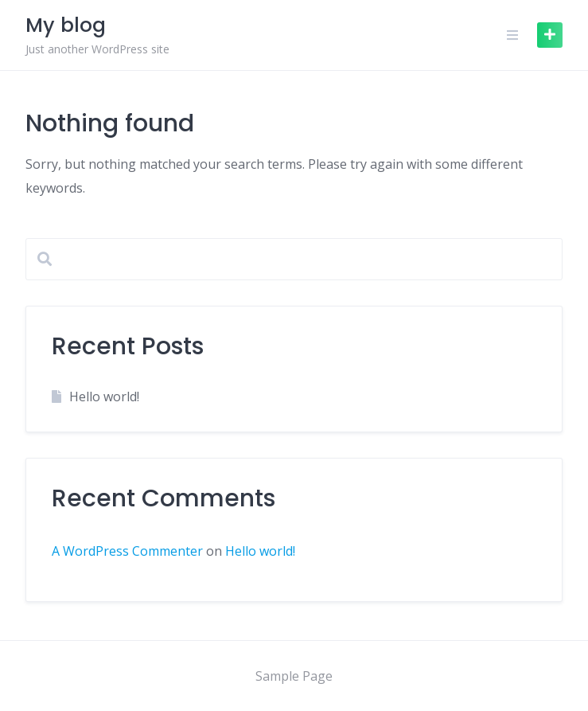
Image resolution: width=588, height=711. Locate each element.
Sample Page (294, 676)
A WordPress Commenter (127, 551)
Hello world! (104, 397)
